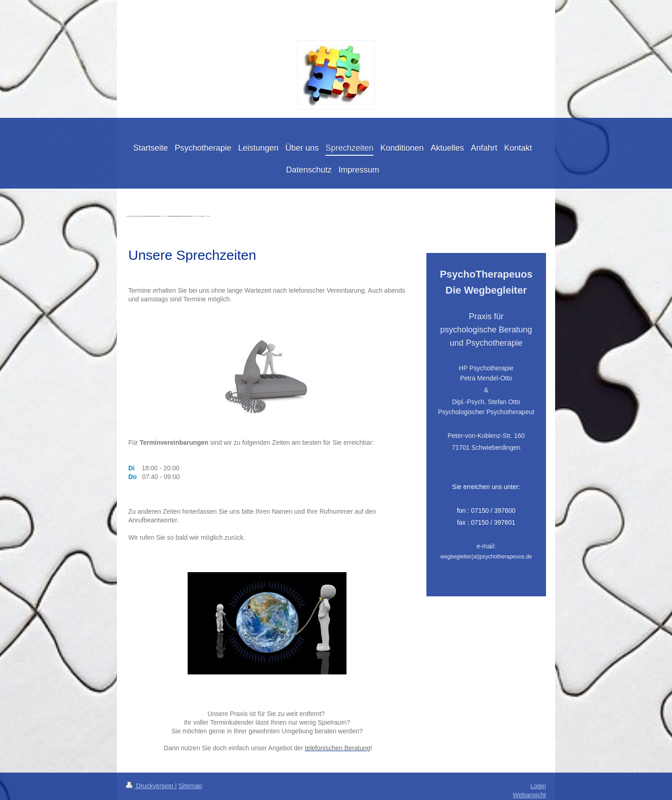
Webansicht (529, 795)
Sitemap (190, 786)
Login (538, 786)
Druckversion (150, 786)
